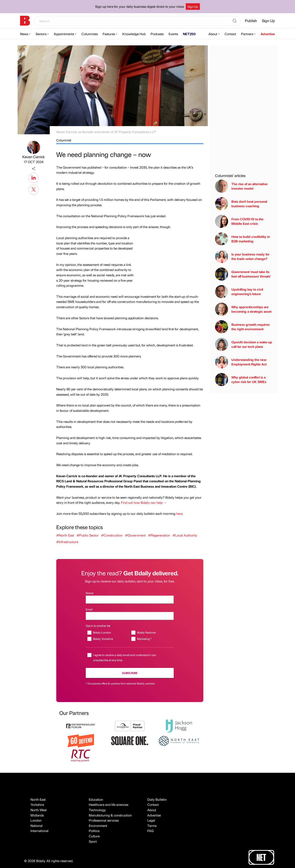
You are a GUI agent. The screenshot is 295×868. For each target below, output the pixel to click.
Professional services (104, 820)
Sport (93, 841)
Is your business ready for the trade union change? (242, 256)
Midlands (37, 815)
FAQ (150, 831)
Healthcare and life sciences (109, 805)
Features (109, 34)
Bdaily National (146, 632)
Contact (230, 34)
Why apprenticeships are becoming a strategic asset (243, 309)
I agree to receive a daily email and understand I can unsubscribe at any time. (125, 657)
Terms (152, 826)
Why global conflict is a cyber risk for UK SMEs (241, 380)
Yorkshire (37, 805)
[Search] (235, 21)
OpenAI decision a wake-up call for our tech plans (244, 344)
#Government (135, 535)
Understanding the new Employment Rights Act (241, 362)
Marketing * (144, 639)
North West (39, 810)
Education (96, 799)
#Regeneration (159, 535)
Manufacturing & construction (110, 815)
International (39, 831)
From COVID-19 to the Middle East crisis (239, 221)
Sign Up (193, 7)
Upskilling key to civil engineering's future (239, 292)
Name (90, 593)
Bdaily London (102, 632)
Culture (94, 836)
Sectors (41, 34)
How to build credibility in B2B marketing (242, 239)
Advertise (268, 34)
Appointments (64, 34)
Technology (97, 810)
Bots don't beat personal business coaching (241, 204)
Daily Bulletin (157, 799)
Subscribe (130, 673)
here (179, 514)
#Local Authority (185, 535)
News (24, 34)
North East (38, 799)
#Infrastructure (67, 542)
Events (173, 34)
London (36, 820)
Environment (98, 826)
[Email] (130, 616)
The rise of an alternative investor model (241, 186)
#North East (65, 535)
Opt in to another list (98, 626)
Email (89, 609)
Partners (247, 34)
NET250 (189, 34)
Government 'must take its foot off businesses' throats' (243, 274)
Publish (251, 21)
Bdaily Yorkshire (103, 639)
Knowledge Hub (134, 34)
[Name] (130, 600)
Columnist (64, 140)
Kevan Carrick (34, 157)
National (37, 826)
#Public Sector (88, 535)
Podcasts (157, 34)
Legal (151, 820)
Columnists (90, 34)
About (213, 34)
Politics (94, 831)
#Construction (112, 535)
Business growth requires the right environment (242, 327)
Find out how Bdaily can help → (144, 502)
